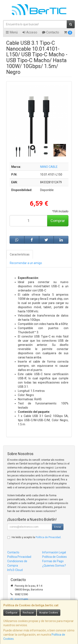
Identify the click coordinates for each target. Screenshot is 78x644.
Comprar (58, 221)
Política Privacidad (19, 557)
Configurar (12, 613)
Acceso (30, 32)
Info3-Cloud (15, 570)
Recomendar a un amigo (26, 263)
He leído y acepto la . (36, 537)
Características (20, 254)
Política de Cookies (54, 557)
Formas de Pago (53, 561)
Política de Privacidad (48, 537)
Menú (12, 32)
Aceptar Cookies (49, 613)
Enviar (58, 527)
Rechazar (28, 613)
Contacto (51, 32)
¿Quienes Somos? (54, 566)
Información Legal (54, 552)
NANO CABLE (49, 167)
